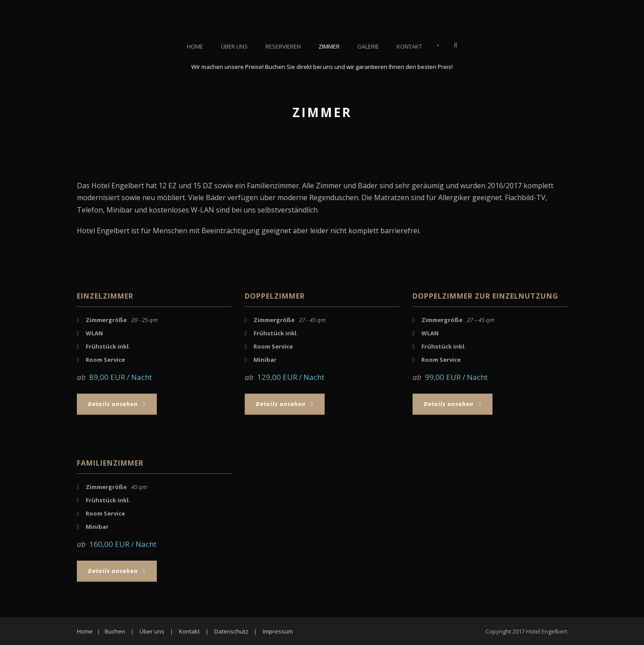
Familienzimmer (110, 463)
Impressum (278, 631)
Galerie (368, 46)
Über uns (234, 46)
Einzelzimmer (105, 296)
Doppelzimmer (275, 296)
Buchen (115, 631)
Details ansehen (117, 404)
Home (195, 46)
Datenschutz (231, 631)
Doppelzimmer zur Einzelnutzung (485, 296)
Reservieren (283, 46)
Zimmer (329, 46)
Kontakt (409, 46)
